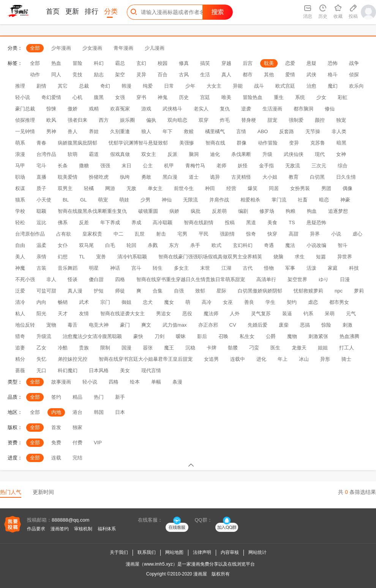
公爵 (271, 336)
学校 (20, 211)
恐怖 (333, 63)
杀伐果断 (241, 154)
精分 (20, 359)
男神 (51, 131)
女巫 (228, 302)
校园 (163, 63)
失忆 (41, 359)
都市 (248, 75)
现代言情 (151, 370)
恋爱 (290, 63)
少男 (145, 200)
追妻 (20, 348)
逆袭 (246, 109)
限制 (105, 348)
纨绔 (125, 177)
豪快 (138, 336)
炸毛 (225, 120)
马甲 (20, 166)
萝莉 (359, 291)
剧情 (41, 86)
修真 (184, 63)
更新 (72, 11)
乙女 (41, 348)
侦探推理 (25, 120)
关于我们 (119, 552)
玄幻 (141, 63)
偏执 (151, 120)
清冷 (20, 302)
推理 (20, 86)
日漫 (345, 279)
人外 (235, 314)
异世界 (345, 257)
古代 (248, 268)
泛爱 (20, 291)
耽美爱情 (68, 177)
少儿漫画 (155, 48)
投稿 (230, 222)
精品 (77, 397)
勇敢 (146, 177)
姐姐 (323, 348)
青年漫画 (123, 48)
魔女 (169, 302)
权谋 (20, 188)
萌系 (20, 143)
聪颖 (41, 211)
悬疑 (311, 63)
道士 (194, 177)
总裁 (84, 86)
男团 (326, 188)
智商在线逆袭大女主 (122, 314)
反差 (84, 222)
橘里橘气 (215, 131)
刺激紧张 (318, 336)
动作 (35, 75)
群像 (242, 143)
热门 (99, 397)
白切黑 (317, 177)
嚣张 (148, 348)
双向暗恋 (177, 120)
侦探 (354, 75)
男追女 (164, 314)
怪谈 (73, 279)
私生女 (247, 336)
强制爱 (296, 120)
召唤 (223, 336)
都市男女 (339, 302)
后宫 (248, 63)
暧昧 (181, 336)
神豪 (345, 200)
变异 (294, 143)
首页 (53, 11)
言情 (241, 131)
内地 (56, 412)
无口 (41, 370)
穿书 (141, 97)
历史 (184, 97)
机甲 (169, 166)
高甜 (294, 234)
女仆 (63, 245)
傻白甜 (96, 279)
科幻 (99, 63)
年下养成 (110, 222)
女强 (120, 97)
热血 (56, 63)
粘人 (20, 314)
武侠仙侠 (294, 154)
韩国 (99, 412)
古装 (41, 268)
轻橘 (89, 188)
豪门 (125, 325)
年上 (283, 359)
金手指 (266, 166)
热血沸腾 (349, 336)
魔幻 (333, 86)
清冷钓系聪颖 (132, 257)
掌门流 (279, 200)
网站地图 (174, 552)
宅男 (182, 234)
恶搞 (305, 325)
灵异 (141, 75)
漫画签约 (60, 529)
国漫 (126, 348)
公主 (148, 166)
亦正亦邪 (208, 325)
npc (339, 291)
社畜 (303, 200)
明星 (94, 268)
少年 (190, 86)
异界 (315, 234)
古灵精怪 (241, 177)
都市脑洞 (303, 109)
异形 (325, 359)
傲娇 (73, 109)
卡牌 (212, 348)
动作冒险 (268, 143)
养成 (136, 222)
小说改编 (316, 245)
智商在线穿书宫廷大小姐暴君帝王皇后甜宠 (146, 359)
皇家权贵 (92, 234)
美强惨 (187, 143)
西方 (104, 120)
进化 (261, 359)
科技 (354, 268)
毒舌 (73, 325)
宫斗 (136, 268)
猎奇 (20, 336)
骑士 (346, 359)
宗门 (105, 302)
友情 (84, 314)
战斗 (259, 86)
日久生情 (346, 177)
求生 (300, 257)
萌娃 (124, 200)
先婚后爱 (258, 325)
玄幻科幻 (243, 245)
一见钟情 (25, 131)
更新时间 (43, 492)
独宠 (341, 120)
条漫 (177, 382)
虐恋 (313, 302)
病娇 (174, 211)
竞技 (77, 75)
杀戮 (153, 245)
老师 (221, 166)
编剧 (243, 211)
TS (292, 222)
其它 (63, 86)
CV (233, 325)
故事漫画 (61, 382)
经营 (231, 188)
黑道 (251, 222)
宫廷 (205, 97)
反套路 (287, 131)
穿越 (226, 63)
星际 (221, 291)
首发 (56, 427)
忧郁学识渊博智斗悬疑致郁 (138, 143)
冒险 (77, 63)
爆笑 (253, 188)
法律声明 (202, 552)
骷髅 (233, 348)
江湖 (226, 268)
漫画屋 (200, 574)
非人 (51, 279)
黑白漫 (170, 177)
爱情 (290, 75)
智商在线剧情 (199, 222)
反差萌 (219, 211)
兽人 (73, 131)
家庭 (333, 268)
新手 (120, 397)
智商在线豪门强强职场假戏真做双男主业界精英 (210, 257)
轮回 (131, 245)
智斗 (343, 245)
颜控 (320, 120)
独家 (77, 427)
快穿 (272, 234)
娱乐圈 (127, 120)
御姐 (126, 302)
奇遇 (269, 245)
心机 (77, 97)
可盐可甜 (46, 291)
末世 (205, 268)
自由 (20, 245)
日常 (169, 86)
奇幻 (105, 86)
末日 (126, 166)
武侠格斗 (172, 109)
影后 (202, 336)
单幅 (156, 382)
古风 (184, 75)
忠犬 (148, 302)
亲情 (41, 257)
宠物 (51, 325)
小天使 (44, 200)
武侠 (311, 75)
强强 (105, 166)
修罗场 (267, 211)
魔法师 (211, 314)
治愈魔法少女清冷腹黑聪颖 (92, 336)
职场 (20, 177)
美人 (20, 257)
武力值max (175, 325)
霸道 (94, 154)
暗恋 (324, 200)
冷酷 (63, 348)
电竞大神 (99, 325)
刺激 (348, 325)
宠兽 (101, 257)
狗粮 (291, 211)
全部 (35, 48)
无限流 (190, 200)
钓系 (308, 314)
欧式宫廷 (285, 86)
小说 (336, 234)
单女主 (155, 188)
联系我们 (147, 552)
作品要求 (36, 529)
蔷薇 (20, 370)
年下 (167, 131)
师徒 (120, 291)
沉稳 (190, 348)
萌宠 (103, 200)
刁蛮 (254, 348)
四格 (120, 279)
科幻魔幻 (68, 370)
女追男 (211, 359)
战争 (354, 63)
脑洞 (194, 154)
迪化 (215, 154)
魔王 (169, 348)
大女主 (214, 86)
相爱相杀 (250, 200)
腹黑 (99, 97)
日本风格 (99, 370)
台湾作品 (46, 154)
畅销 (63, 302)
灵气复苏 (261, 314)
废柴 (284, 325)
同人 (56, 75)
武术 (84, 302)
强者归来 (77, 120)
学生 (270, 302)
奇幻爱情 (51, 97)
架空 (120, 75)
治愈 (311, 86)
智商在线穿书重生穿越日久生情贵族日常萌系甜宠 (191, 279)
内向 (41, 302)
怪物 (269, 268)
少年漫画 (61, 48)
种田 (210, 188)
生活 (205, 75)
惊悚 (51, 109)
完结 (77, 458)
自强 (179, 291)
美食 (272, 222)
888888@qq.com (70, 520)
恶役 (187, 314)
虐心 (357, 234)
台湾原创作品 (30, 234)
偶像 (348, 188)
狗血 (312, 211)
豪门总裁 (25, 109)
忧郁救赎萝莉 (308, 291)
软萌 (73, 154)
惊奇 (251, 234)
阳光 (41, 314)
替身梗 (249, 120)
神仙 (167, 200)
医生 (275, 348)
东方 (174, 245)
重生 (279, 97)
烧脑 (278, 257)
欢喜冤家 (120, 109)
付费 (77, 443)
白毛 (110, 245)
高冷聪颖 (163, 222)
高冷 (207, 302)
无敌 (131, 188)
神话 (115, 268)
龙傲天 (299, 348)
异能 (238, 86)
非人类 (339, 131)
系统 (300, 97)
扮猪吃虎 (99, 177)
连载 (56, 458)
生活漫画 (272, 109)
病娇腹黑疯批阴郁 (77, 143)
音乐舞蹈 (68, 268)
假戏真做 (120, 154)
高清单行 (266, 279)
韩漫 (126, 86)
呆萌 (330, 314)
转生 (158, 268)
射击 (161, 234)
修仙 (330, 109)
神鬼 (163, 97)
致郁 (200, 291)
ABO (263, 131)
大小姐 (270, 177)
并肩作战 (219, 200)
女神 (341, 154)
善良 (249, 302)
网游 (110, 188)
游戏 (146, 109)
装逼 (287, 314)
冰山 (304, 359)
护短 (99, 291)
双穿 (204, 120)
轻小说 (23, 97)
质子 (41, 188)
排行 (92, 11)
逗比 (41, 222)
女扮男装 (300, 188)
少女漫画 (92, 48)
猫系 (20, 200)
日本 (120, 412)
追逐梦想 (338, 211)
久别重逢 (120, 131)
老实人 (201, 109)
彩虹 (343, 97)
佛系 (63, 222)
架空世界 (297, 279)
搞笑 (205, 63)
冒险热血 (253, 97)
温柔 (41, 245)
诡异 (215, 177)
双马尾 (86, 245)
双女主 (149, 154)
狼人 (146, 131)
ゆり (324, 279)
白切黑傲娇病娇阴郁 (260, 291)
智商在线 (215, 143)
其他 (269, 75)
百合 (163, 75)
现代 (320, 154)
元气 (351, 314)
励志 (99, 75)
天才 (63, 314)
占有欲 (64, 234)
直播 (41, 177)
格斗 (333, 75)
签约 (56, 397)
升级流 (44, 336)
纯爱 (148, 86)
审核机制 (83, 529)
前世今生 (184, 188)
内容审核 (230, 552)
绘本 (135, 382)
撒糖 (84, 166)
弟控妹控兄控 (73, 359)
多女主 (181, 268)
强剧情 (227, 234)
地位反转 (25, 325)
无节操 (313, 131)
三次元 (319, 166)
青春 (41, 143)
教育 (294, 177)
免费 (56, 443)
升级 (267, 154)
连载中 (238, 359)
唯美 (226, 97)
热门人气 (11, 492)
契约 (292, 302)
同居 (274, 188)
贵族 (84, 348)
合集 (158, 291)
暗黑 (341, 143)
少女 (321, 97)
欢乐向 (356, 86)
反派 (172, 154)
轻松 (20, 222)
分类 (111, 11)
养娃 (94, 131)
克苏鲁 (318, 143)
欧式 (216, 245)
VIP (98, 443)
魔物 (292, 336)
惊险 (326, 325)
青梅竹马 (195, 166)
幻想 (63, 257)
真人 (226, 75)
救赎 (189, 131)
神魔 (20, 268)
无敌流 (293, 166)
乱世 (140, 234)
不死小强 (25, 279)
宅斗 (41, 166)
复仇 (225, 109)
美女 (125, 370)
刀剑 (160, 336)
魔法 (290, 245)
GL (83, 200)
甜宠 (272, 120)
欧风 (51, 120)
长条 (63, 166)
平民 (204, 234)
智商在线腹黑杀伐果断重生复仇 (92, 211)
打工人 (347, 348)
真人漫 (75, 291)
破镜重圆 (148, 211)
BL (66, 200)
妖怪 (243, 166)
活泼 (311, 268)
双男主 (65, 188)
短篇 (321, 257)
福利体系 (107, 529)
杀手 (195, 245)
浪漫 (20, 154)
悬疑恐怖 (316, 222)
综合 (343, 166)
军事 (290, 268)
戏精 (94, 109)
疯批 (196, 211)
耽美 (269, 63)
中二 (118, 234)
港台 (77, 412)
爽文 (146, 325)
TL (82, 257)
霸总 (120, 63)
